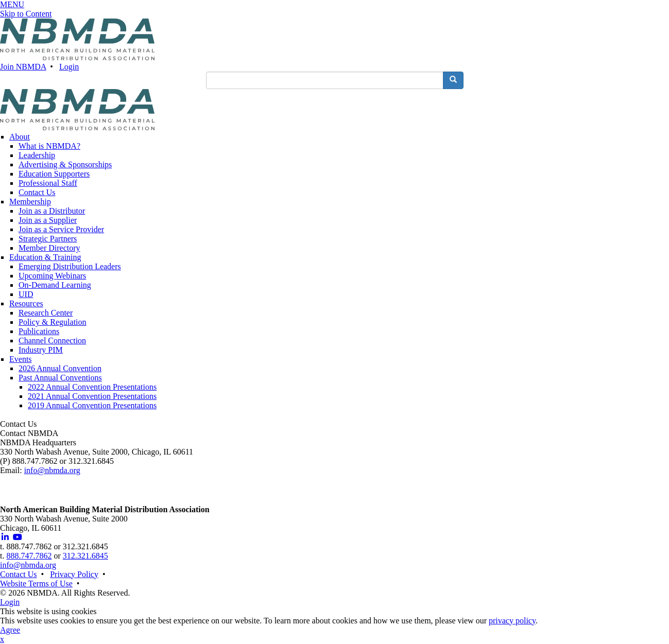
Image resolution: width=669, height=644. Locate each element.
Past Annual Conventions (60, 378)
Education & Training (45, 257)
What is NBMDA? (49, 146)
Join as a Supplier (48, 220)
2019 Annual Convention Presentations (92, 405)
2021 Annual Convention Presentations (92, 396)
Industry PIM (41, 350)
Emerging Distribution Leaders (70, 266)
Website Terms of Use (36, 584)
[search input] (325, 80)
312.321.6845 (85, 556)
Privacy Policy (74, 574)
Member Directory (49, 248)
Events (21, 359)
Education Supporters (54, 174)
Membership (30, 202)
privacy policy (512, 621)
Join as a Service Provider (61, 229)
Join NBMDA (23, 67)
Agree (10, 630)
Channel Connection (52, 341)
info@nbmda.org (52, 470)
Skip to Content (26, 14)
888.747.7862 (29, 556)
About (20, 137)
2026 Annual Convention (60, 368)
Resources (26, 303)
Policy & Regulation (53, 322)
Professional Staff (48, 183)
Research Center (46, 313)
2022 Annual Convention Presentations (92, 387)
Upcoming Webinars (52, 276)
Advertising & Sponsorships (65, 164)
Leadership (37, 155)
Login (69, 67)
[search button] (453, 80)
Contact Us (37, 192)
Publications (39, 331)
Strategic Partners (48, 239)
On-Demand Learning (55, 285)
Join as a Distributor (52, 211)
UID (26, 294)
